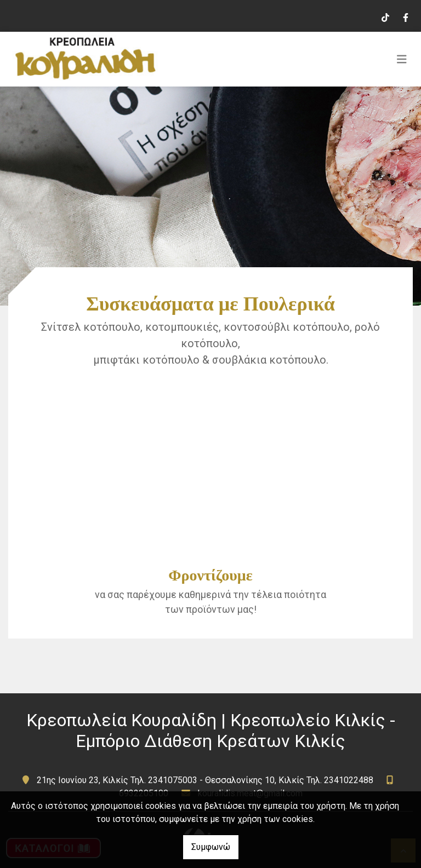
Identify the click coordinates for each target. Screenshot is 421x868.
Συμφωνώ (211, 847)
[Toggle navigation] (402, 59)
